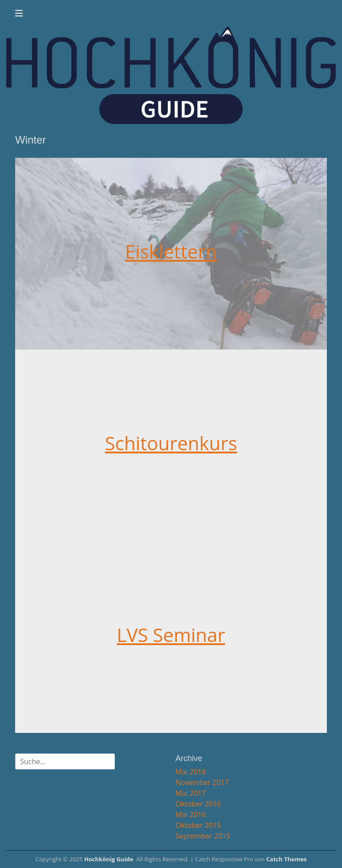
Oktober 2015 (198, 825)
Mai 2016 (191, 815)
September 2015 (203, 836)
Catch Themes (287, 859)
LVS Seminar (171, 635)
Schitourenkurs (171, 443)
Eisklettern (171, 251)
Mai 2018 (191, 772)
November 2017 (202, 782)
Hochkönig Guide (109, 859)
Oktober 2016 (198, 804)
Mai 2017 (191, 793)
